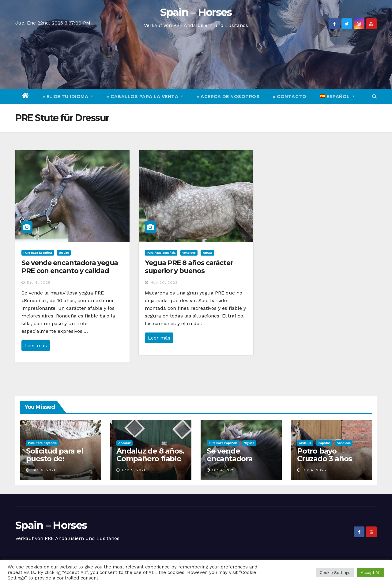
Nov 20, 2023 (164, 283)
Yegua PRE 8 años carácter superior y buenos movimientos (189, 271)
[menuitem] (337, 97)
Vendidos (189, 253)
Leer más (36, 346)
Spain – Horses (196, 12)
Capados (324, 443)
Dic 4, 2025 (39, 283)
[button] (374, 96)
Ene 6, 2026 (44, 470)
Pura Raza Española (38, 253)
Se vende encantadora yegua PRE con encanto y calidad (70, 267)
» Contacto (290, 97)
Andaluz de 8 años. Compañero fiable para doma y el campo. (150, 462)
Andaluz (124, 443)
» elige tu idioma (68, 97)
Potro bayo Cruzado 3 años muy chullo (324, 459)
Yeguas (64, 253)
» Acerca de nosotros (228, 97)
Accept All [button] (371, 573)
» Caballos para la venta (145, 97)
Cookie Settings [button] (335, 573)
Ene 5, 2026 (134, 470)
